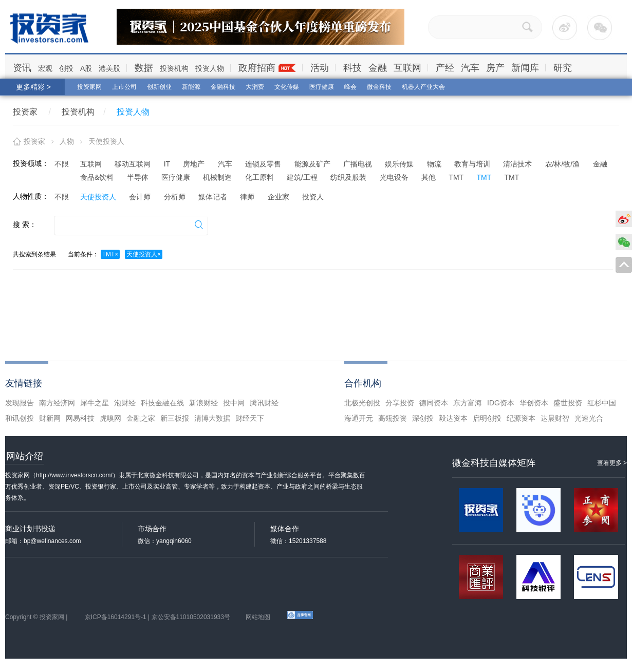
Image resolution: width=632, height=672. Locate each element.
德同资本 (434, 403)
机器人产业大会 (423, 87)
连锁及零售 (263, 164)
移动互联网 (133, 164)
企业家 (278, 197)
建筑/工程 (302, 177)
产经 (445, 68)
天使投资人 (98, 197)
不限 (62, 164)
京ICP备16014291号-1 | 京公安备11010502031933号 (157, 617)
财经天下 (250, 418)
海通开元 (359, 418)
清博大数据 (212, 418)
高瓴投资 (393, 418)
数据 (144, 68)
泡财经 (125, 403)
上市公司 (124, 87)
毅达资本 (453, 418)
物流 (434, 164)
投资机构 (174, 68)
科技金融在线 (162, 403)
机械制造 (217, 177)
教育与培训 (472, 164)
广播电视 (358, 164)
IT (167, 164)
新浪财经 (203, 403)
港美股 (109, 68)
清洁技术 (517, 164)
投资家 (25, 112)
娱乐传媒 (399, 164)
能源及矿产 (312, 164)
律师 (247, 197)
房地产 (194, 164)
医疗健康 (322, 87)
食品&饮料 (97, 177)
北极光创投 (362, 403)
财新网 (50, 418)
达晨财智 (555, 418)
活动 (320, 68)
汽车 (470, 68)
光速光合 (589, 418)
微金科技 (379, 87)
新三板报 (175, 418)
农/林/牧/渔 (563, 164)
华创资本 (534, 403)
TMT (456, 177)
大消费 (255, 87)
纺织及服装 (348, 177)
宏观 (45, 68)
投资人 (313, 197)
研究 (563, 68)
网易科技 (80, 418)
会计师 (140, 197)
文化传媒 (287, 87)
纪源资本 (521, 418)
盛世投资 (568, 403)
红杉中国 (602, 403)
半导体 (138, 177)
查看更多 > (612, 463)
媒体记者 (213, 197)
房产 (495, 68)
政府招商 (257, 68)
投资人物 (210, 68)
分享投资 (400, 403)
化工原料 (259, 177)
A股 (86, 68)
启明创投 (487, 418)
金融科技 (223, 87)
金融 (378, 68)
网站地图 (258, 617)
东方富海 (468, 403)
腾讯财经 (264, 403)
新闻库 (525, 68)
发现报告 (20, 403)
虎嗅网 (110, 418)
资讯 (22, 68)
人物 (67, 141)
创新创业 (159, 87)
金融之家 (141, 418)
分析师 (175, 197)
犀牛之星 (95, 403)
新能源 (191, 87)
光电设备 (394, 177)
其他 (429, 177)
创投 (66, 68)
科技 (352, 68)
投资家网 (89, 87)
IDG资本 (501, 403)
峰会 (350, 87)
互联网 (407, 68)
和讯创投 (20, 418)
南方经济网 (57, 403)
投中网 (234, 403)
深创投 (423, 418)
